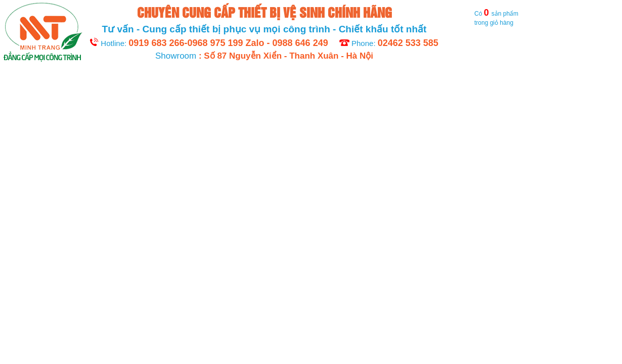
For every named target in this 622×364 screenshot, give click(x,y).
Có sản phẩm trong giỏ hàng (481, 17)
